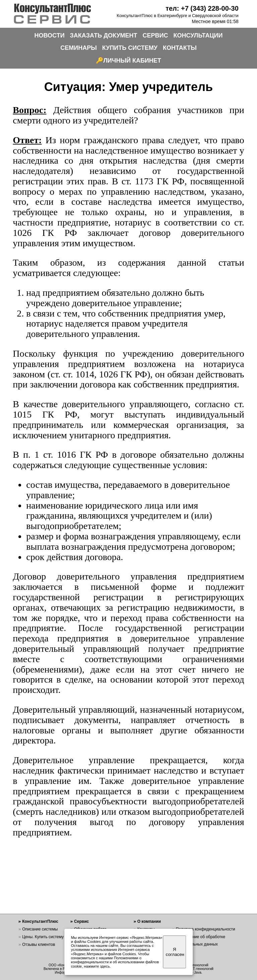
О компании (149, 921)
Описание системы (40, 929)
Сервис (81, 921)
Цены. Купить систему (43, 937)
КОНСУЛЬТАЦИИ (198, 35)
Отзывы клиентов (39, 945)
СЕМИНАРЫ (79, 48)
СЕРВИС (155, 35)
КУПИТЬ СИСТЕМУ (130, 48)
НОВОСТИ (50, 35)
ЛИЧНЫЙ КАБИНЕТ (132, 61)
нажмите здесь (97, 966)
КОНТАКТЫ (180, 48)
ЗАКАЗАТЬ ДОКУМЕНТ (104, 35)
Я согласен (175, 952)
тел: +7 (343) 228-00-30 (202, 8)
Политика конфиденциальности (206, 929)
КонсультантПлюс (40, 921)
